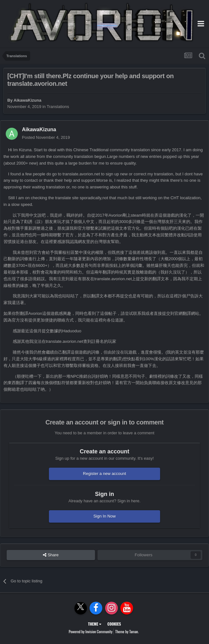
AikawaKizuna (27, 100)
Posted (46, 137)
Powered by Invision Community (91, 631)
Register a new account (104, 474)
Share (51, 555)
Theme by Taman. (127, 631)
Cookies (114, 624)
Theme (95, 624)
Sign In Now (104, 516)
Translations (58, 107)
